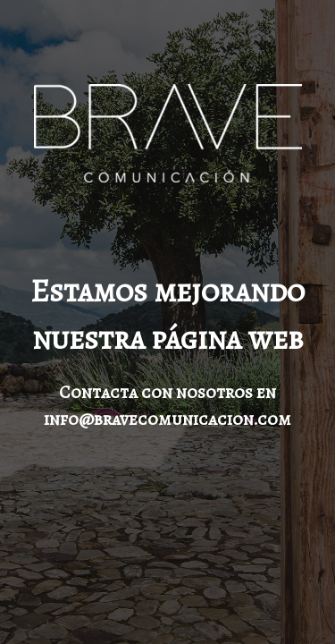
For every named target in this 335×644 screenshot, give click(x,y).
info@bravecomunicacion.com (167, 419)
